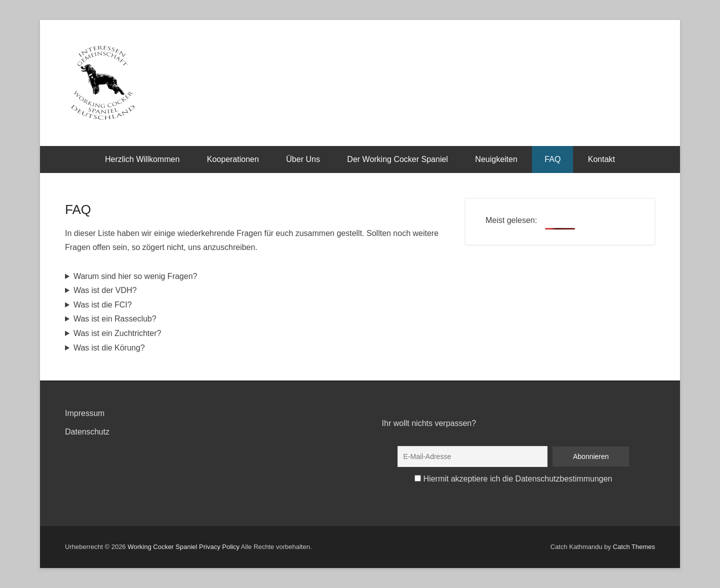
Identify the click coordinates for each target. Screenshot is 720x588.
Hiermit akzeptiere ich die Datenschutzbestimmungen (518, 479)
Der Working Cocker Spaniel (397, 159)
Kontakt (601, 159)
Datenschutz (87, 432)
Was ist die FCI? (103, 305)
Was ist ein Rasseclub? (115, 319)
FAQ (552, 159)
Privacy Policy (219, 547)
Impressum (85, 413)
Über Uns (303, 159)
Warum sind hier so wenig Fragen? (135, 276)
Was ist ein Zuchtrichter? (117, 333)
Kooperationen (233, 159)
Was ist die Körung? (109, 348)
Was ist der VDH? (105, 290)
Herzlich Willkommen (142, 159)
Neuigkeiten (496, 159)
